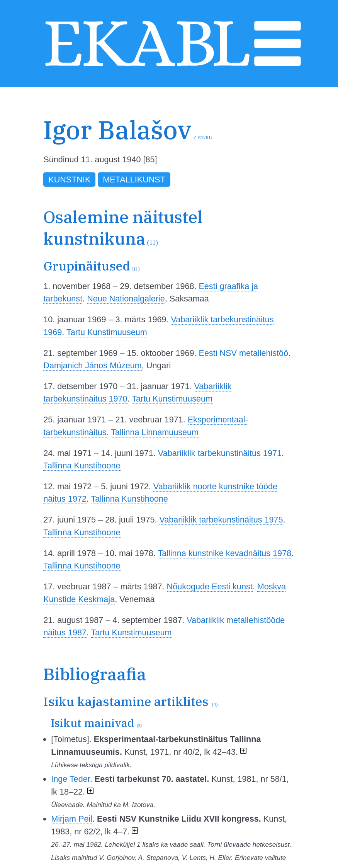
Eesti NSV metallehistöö (243, 353)
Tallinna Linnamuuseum (155, 432)
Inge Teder (70, 779)
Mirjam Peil (72, 819)
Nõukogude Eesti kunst (210, 586)
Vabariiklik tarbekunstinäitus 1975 (221, 520)
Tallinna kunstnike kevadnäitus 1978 (224, 553)
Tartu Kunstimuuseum (107, 332)
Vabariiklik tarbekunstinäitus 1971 (220, 453)
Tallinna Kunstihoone (82, 465)
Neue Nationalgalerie (126, 299)
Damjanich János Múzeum (92, 365)
